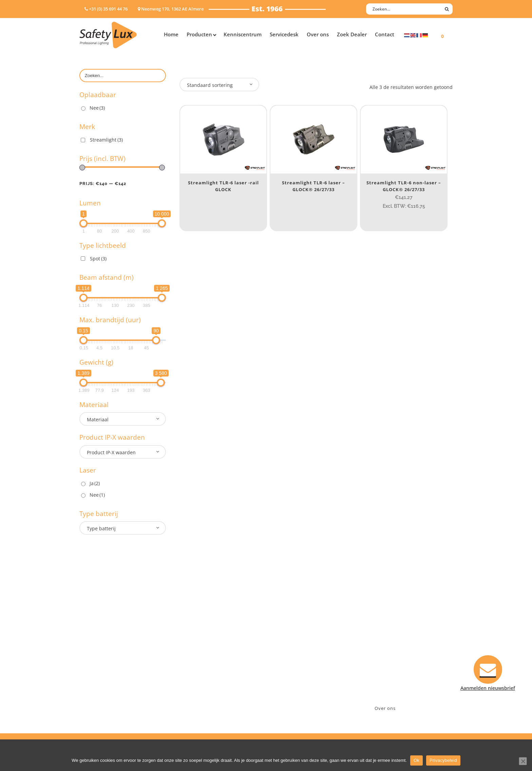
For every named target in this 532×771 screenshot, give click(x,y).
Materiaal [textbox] (98, 419)
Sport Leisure (195, 673)
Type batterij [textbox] (101, 528)
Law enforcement (200, 638)
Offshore (190, 647)
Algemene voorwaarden (300, 682)
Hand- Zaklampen (100, 629)
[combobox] (123, 419)
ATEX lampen (94, 647)
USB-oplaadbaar (98, 691)
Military (188, 665)
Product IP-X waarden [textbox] (111, 452)
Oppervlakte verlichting (107, 665)
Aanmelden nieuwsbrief (300, 629)
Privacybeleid (443, 760)
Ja (95, 483)
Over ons (385, 708)
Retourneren (288, 673)
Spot (98, 259)
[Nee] (523, 761)
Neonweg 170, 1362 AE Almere (401, 638)
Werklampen (94, 656)
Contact (282, 638)
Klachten (283, 665)
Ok (416, 760)
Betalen (282, 647)
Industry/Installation (203, 629)
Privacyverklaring (293, 691)
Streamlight (106, 140)
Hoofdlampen (95, 638)
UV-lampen (92, 700)
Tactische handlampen (106, 673)
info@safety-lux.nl (387, 656)
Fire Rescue (193, 656)
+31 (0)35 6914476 (386, 647)
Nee (97, 108)
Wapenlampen (96, 682)
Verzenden (285, 656)
